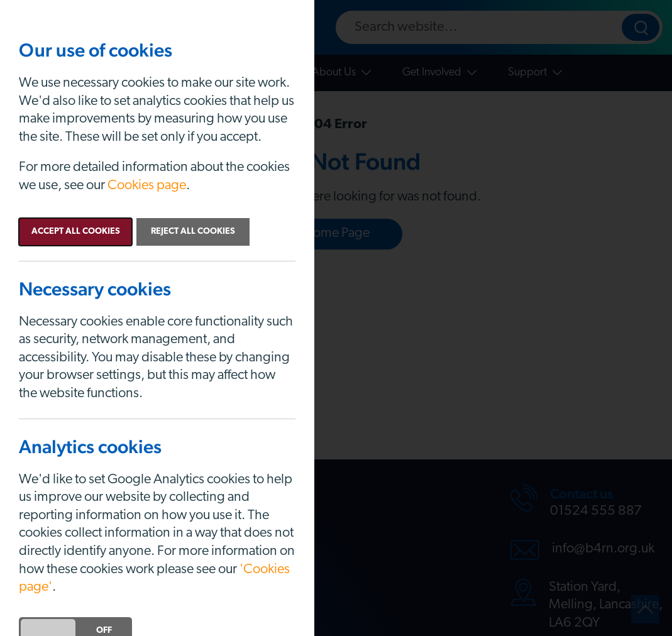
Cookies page (147, 186)
